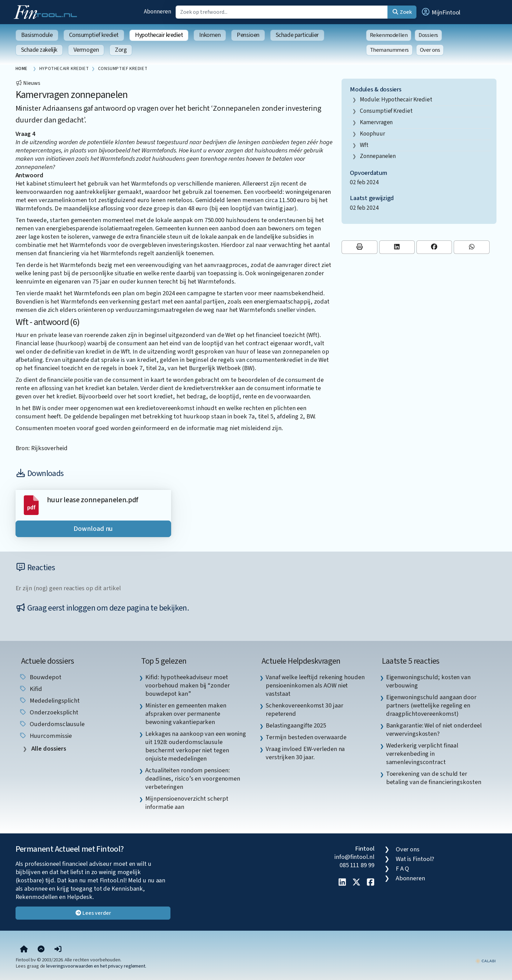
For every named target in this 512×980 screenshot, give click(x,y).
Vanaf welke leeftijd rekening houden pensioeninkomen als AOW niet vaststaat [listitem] (315, 685)
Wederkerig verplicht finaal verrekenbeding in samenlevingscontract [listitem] (422, 754)
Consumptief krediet (94, 35)
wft (364, 145)
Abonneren (157, 12)
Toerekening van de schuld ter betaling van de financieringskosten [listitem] (434, 778)
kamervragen (376, 122)
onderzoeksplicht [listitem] (49, 712)
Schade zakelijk (39, 50)
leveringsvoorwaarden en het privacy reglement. (96, 966)
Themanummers (389, 50)
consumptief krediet (386, 111)
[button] (441, 12)
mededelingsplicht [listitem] (49, 701)
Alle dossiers (48, 749)
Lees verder (93, 913)
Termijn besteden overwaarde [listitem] (306, 737)
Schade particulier (297, 35)
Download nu (93, 529)
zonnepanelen (378, 156)
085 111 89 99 (357, 865)
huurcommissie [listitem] (46, 736)
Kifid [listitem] (31, 689)
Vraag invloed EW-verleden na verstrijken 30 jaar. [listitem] (305, 753)
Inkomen (210, 35)
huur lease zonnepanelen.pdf (93, 500)
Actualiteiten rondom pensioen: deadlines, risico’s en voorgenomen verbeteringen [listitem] (193, 779)
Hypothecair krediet (159, 35)
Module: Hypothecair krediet (396, 100)
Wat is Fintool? (415, 859)
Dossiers (428, 35)
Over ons (430, 50)
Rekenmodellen (389, 35)
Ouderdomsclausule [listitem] (52, 724)
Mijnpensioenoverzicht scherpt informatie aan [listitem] (187, 803)
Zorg (121, 50)
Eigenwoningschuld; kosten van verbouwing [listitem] (428, 681)
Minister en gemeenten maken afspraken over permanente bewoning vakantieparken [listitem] (186, 714)
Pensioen (248, 35)
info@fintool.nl (354, 857)
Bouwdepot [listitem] (40, 677)
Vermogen (86, 50)
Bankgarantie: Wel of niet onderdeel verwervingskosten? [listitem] (434, 730)
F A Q (403, 869)
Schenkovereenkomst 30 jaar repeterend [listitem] (304, 710)
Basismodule (37, 35)
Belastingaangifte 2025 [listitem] (296, 725)
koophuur (372, 134)
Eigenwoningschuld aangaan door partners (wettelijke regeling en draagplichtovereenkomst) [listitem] (431, 705)
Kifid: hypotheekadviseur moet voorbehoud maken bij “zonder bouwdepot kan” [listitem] (187, 685)
